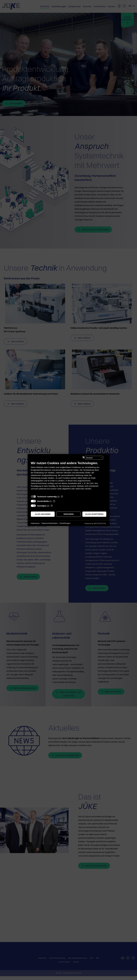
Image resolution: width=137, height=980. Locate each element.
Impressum (35, 523)
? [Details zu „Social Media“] (54, 501)
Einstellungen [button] (65, 523)
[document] (69, 477)
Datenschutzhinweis (50, 523)
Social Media (43, 501)
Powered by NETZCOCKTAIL (95, 523)
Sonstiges (42, 506)
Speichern (68, 514)
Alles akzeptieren (94, 514)
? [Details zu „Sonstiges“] (52, 506)
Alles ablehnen (43, 514)
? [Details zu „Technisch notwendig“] (62, 497)
